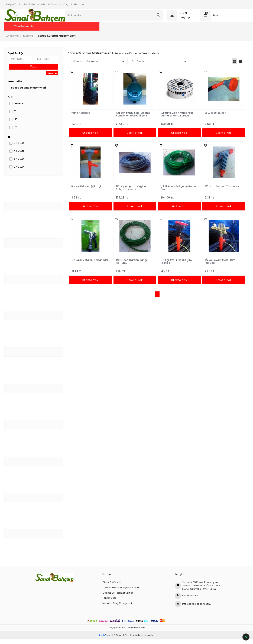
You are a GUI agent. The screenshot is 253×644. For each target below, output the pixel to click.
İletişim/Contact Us (17, 4)
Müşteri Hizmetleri (37, 4)
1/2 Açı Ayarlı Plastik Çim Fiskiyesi (176, 266)
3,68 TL (222, 127)
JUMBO (20, 108)
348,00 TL (178, 127)
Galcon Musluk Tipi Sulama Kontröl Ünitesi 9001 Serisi (133, 119)
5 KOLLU (20, 148)
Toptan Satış (109, 602)
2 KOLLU (20, 171)
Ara (35, 71)
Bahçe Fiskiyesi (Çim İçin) (88, 191)
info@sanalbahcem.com (193, 609)
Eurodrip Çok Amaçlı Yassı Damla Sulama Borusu (177, 119)
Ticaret (106, 640)
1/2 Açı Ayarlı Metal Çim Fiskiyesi (219, 266)
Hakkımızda (77, 4)
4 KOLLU (21, 155)
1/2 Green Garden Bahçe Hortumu (132, 266)
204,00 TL (178, 201)
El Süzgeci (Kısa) (214, 117)
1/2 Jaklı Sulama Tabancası (221, 191)
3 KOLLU (20, 163)
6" (17, 116)
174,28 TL (135, 201)
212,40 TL (135, 127)
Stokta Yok (91, 137)
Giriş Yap (184, 20)
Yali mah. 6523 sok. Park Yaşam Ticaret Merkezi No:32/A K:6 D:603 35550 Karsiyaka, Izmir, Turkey (197, 590)
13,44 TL (91, 274)
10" (17, 132)
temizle (53, 78)
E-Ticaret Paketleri (124, 640)
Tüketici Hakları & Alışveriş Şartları (121, 592)
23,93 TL (222, 274)
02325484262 (186, 600)
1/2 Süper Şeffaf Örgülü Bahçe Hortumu (131, 192)
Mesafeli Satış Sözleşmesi (117, 608)
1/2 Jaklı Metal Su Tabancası (91, 265)
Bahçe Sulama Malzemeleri (30, 92)
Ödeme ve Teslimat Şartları (118, 597)
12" (17, 124)
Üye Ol (183, 15)
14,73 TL (178, 274)
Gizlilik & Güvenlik (112, 587)
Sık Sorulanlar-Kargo (59, 4)
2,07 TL (135, 274)
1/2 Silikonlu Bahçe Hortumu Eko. (178, 192)
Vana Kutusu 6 (82, 117)
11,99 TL (91, 127)
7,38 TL (222, 201)
